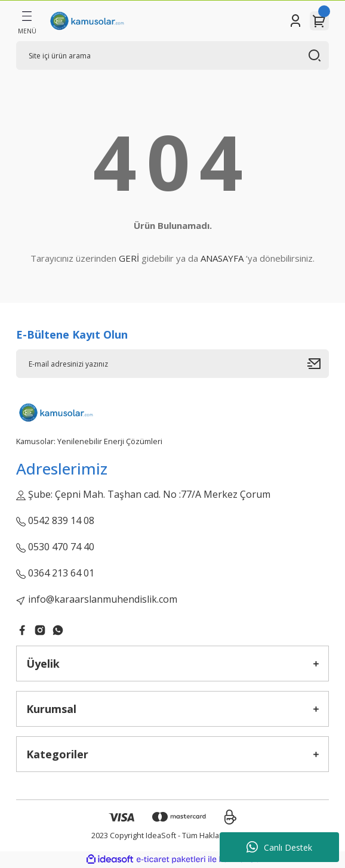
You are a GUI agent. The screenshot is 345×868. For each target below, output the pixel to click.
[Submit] (318, 364)
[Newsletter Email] (172, 364)
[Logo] (87, 21)
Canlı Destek (279, 847)
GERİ (129, 258)
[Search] (172, 55)
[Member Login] (295, 21)
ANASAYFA (222, 258)
